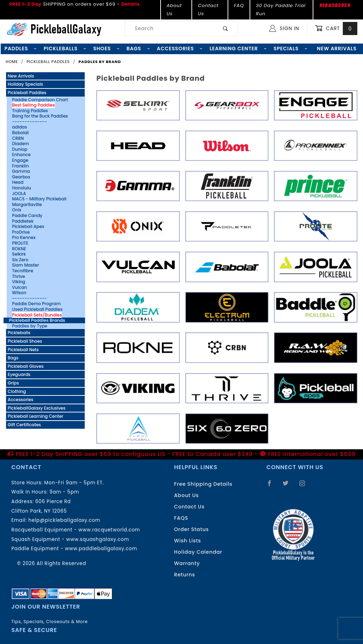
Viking (19, 282)
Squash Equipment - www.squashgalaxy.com (70, 539)
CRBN (18, 138)
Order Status (191, 529)
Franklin (20, 166)
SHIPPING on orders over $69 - (74, 4)
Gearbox (21, 177)
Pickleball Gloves (26, 366)
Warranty (187, 563)
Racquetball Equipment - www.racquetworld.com (76, 530)
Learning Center (238, 49)
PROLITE (20, 243)
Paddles (20, 49)
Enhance (21, 155)
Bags (138, 49)
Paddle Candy (27, 216)
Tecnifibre (23, 271)
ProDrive (21, 232)
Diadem (21, 144)
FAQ (239, 5)
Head (18, 182)
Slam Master (26, 265)
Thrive (19, 277)
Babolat (20, 133)
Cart (336, 29)
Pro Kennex (24, 238)
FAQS (181, 518)
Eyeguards (19, 374)
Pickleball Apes (28, 227)
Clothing (17, 391)
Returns (185, 575)
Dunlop (20, 149)
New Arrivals (21, 76)
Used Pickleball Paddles (37, 309)
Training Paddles (30, 111)
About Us (174, 10)
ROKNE (19, 249)
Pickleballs (65, 49)
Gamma (21, 171)
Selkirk (19, 254)
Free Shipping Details (203, 484)
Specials (291, 49)
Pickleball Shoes (25, 341)
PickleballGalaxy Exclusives (37, 408)
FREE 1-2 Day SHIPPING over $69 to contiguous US (90, 454)
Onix (17, 210)
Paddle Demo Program (36, 304)
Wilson (19, 293)
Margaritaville (27, 205)
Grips (13, 383)
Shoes (106, 49)
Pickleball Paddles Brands (37, 320)
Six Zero (20, 260)
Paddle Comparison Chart (40, 100)
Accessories (180, 49)
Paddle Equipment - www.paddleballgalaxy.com (74, 549)
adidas (19, 127)
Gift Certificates (24, 425)
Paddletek (23, 221)
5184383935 (335, 5)
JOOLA (19, 194)
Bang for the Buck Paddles (40, 116)
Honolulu (21, 188)
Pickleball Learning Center (36, 416)
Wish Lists (188, 541)
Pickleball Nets (23, 350)
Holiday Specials (26, 84)
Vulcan (19, 287)
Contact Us (208, 10)
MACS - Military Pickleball (39, 199)
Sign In (284, 28)
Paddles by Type (30, 326)
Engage (20, 160)
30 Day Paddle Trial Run (281, 10)
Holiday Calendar (198, 552)
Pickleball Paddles (27, 93)
